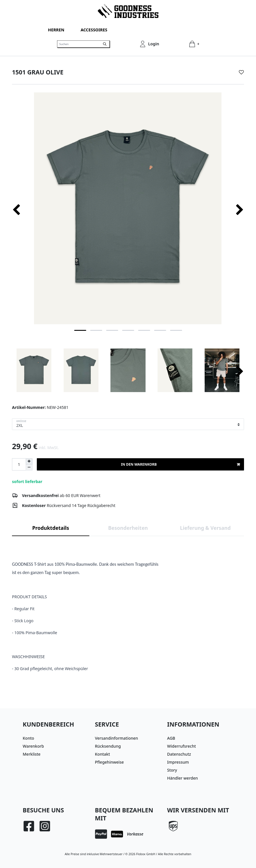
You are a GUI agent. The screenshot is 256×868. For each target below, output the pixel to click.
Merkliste (32, 754)
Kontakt (103, 754)
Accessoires (94, 30)
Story (172, 770)
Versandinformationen (117, 738)
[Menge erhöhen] (29, 461)
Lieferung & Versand (205, 528)
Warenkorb (33, 746)
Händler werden (183, 778)
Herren (56, 30)
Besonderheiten (128, 528)
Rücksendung (108, 746)
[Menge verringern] (29, 468)
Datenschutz (179, 754)
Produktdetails (51, 528)
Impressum (178, 762)
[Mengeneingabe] (19, 464)
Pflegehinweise (109, 762)
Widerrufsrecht (182, 746)
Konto (29, 738)
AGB (171, 738)
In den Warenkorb (180, 465)
